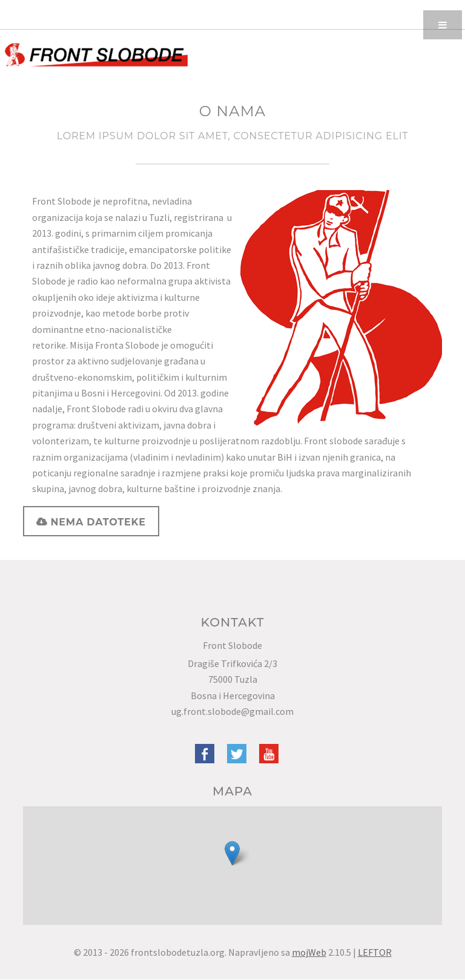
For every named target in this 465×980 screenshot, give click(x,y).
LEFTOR (375, 952)
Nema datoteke (96, 522)
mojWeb (309, 952)
